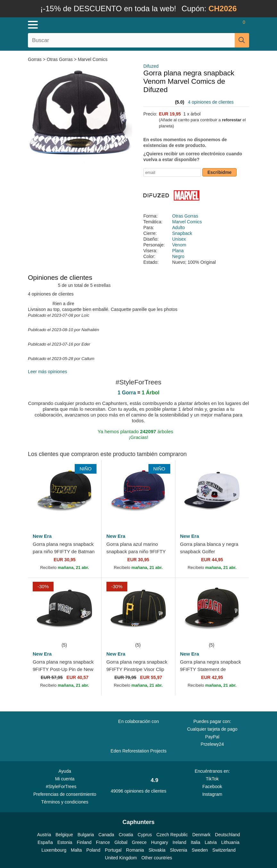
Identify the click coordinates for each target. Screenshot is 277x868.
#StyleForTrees (65, 786)
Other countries (157, 858)
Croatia (126, 835)
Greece (139, 842)
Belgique (64, 835)
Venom (179, 245)
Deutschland (228, 835)
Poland (93, 850)
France (103, 842)
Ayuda (65, 771)
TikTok (212, 779)
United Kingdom (121, 858)
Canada (106, 835)
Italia (196, 842)
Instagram (212, 794)
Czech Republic (172, 835)
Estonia (65, 842)
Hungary (159, 842)
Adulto (179, 228)
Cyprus (145, 835)
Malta (76, 850)
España (45, 842)
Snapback (182, 233)
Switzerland (224, 850)
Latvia (211, 842)
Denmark (201, 835)
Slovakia (157, 850)
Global (121, 842)
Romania (135, 850)
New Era (42, 536)
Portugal (113, 850)
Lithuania (230, 842)
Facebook (212, 786)
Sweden (200, 850)
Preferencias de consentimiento (65, 794)
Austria (44, 835)
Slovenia (179, 850)
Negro (178, 256)
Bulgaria (86, 835)
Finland (84, 842)
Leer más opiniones (47, 372)
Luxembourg (54, 850)
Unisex (179, 239)
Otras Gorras (60, 59)
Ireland (179, 842)
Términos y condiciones (65, 802)
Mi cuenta (65, 779)
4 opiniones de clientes (211, 102)
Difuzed (151, 66)
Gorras (35, 59)
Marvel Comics (93, 59)
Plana (178, 251)
